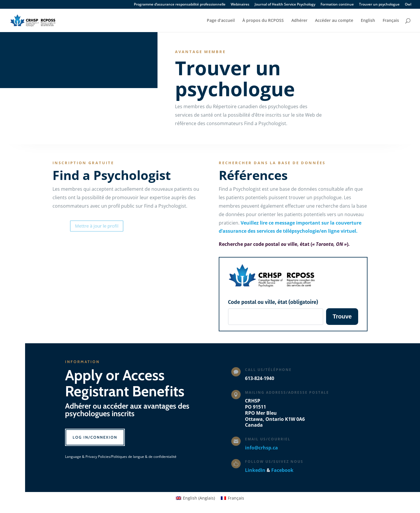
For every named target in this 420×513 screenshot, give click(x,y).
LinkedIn (255, 470)
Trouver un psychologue (379, 5)
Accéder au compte (334, 21)
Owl (408, 5)
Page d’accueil (221, 21)
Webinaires (240, 5)
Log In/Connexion (95, 437)
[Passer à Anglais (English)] (195, 498)
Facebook (282, 470)
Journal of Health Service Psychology (285, 5)
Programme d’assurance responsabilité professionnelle (180, 5)
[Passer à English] (368, 25)
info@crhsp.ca (261, 448)
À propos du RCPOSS (263, 21)
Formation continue (337, 5)
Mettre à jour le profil (104, 226)
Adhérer (299, 21)
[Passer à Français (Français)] (232, 498)
